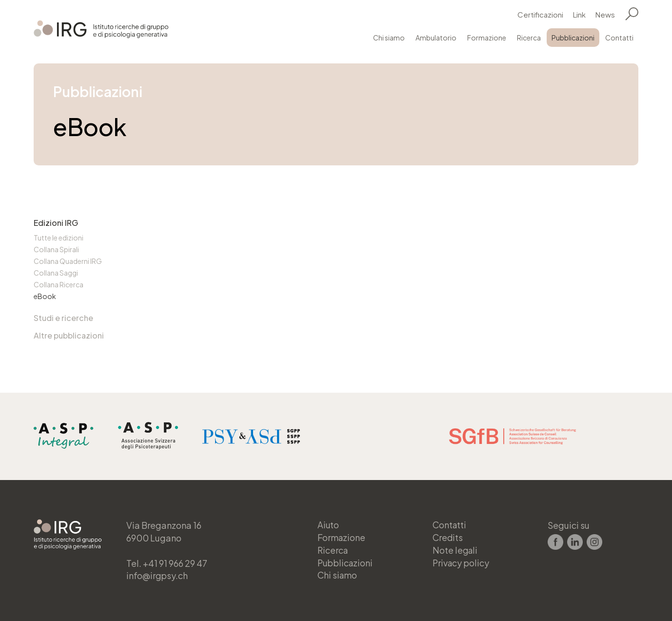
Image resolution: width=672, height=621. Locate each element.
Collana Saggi (56, 273)
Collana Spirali (56, 249)
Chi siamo (389, 38)
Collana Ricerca (59, 284)
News (605, 14)
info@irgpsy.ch (158, 575)
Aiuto (328, 525)
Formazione (487, 38)
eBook (45, 296)
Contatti (619, 38)
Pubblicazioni (573, 38)
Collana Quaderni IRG (68, 261)
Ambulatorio (436, 38)
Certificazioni (540, 14)
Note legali (456, 550)
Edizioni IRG (56, 223)
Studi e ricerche (63, 318)
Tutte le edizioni (59, 238)
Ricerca (529, 38)
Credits (448, 537)
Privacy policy (462, 563)
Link (579, 14)
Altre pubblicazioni (69, 335)
